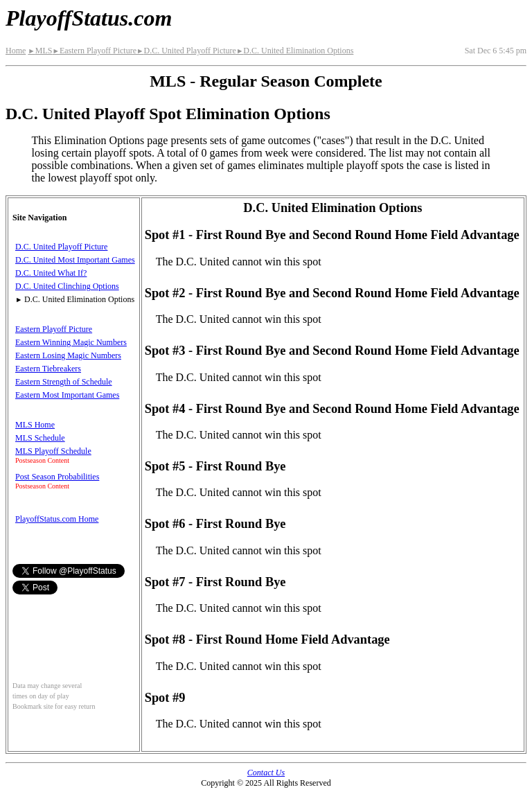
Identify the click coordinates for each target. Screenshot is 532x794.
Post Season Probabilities (57, 477)
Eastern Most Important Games (67, 395)
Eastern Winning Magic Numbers (71, 342)
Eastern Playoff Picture (94, 51)
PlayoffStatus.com (89, 18)
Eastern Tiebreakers (48, 369)
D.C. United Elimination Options (295, 51)
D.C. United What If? (51, 273)
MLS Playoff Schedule (53, 451)
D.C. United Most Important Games (75, 260)
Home (16, 51)
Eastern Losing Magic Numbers (68, 355)
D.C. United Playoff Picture (186, 51)
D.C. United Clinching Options (67, 286)
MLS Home (35, 425)
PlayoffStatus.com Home (57, 519)
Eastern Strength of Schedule (64, 382)
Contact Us (266, 773)
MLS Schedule (40, 438)
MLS (40, 51)
